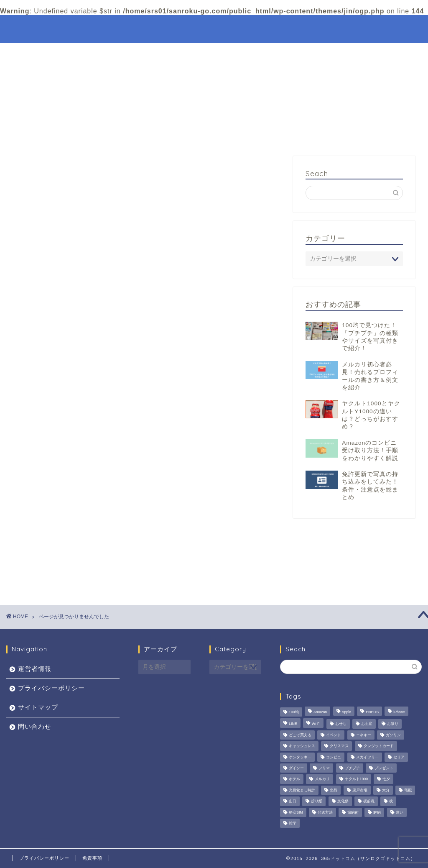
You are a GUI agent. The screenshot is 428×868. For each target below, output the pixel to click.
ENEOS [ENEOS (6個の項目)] (372, 712)
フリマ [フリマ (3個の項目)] (324, 768)
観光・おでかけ (339, 28)
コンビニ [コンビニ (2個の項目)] (334, 757)
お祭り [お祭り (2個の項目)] (393, 724)
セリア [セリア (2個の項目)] (399, 757)
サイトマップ (38, 707)
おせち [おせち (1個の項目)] (341, 724)
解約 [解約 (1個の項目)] (377, 812)
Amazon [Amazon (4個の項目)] (320, 712)
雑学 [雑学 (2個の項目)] (293, 823)
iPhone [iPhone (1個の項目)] (399, 712)
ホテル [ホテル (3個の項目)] (294, 779)
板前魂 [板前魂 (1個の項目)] (369, 801)
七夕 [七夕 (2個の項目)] (386, 779)
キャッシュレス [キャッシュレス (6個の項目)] (302, 746)
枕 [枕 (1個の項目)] (391, 801)
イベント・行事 (71, 521)
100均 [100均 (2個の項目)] (294, 712)
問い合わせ (35, 726)
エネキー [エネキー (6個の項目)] (364, 735)
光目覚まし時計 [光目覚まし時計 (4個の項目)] (302, 790)
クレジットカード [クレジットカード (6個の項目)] (379, 746)
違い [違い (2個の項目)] (400, 812)
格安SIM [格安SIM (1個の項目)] (296, 812)
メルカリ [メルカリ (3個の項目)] (322, 779)
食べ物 (57, 577)
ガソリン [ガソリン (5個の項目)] (393, 735)
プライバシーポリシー (51, 688)
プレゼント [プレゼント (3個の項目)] (384, 768)
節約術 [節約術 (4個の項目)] (353, 812)
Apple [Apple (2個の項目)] (347, 712)
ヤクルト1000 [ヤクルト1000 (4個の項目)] (357, 779)
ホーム (270, 28)
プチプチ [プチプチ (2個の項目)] (352, 768)
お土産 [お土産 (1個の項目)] (367, 724)
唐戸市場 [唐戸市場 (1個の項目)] (360, 790)
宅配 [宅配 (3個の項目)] (408, 790)
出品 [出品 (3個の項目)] (334, 790)
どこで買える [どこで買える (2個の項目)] (300, 735)
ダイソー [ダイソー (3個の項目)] (296, 768)
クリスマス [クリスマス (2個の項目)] (339, 746)
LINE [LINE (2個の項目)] (293, 724)
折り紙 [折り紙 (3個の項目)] (317, 801)
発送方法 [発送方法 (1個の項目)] (325, 812)
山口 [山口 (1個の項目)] (293, 801)
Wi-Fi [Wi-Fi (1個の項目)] (316, 724)
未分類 (57, 533)
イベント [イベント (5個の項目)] (334, 735)
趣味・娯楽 (64, 566)
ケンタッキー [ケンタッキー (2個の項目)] (300, 757)
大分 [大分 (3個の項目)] (386, 790)
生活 (53, 544)
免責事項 (92, 858)
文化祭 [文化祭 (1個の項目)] (343, 801)
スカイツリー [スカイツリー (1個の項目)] (367, 757)
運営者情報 (35, 669)
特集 (298, 28)
